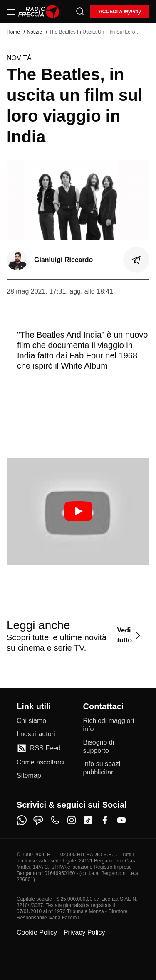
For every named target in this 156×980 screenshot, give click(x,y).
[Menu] (11, 12)
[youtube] (121, 820)
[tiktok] (88, 820)
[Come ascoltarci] (41, 762)
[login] (120, 12)
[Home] (39, 12)
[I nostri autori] (36, 734)
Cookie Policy (37, 932)
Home (13, 32)
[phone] (55, 820)
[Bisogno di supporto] (111, 747)
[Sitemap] (29, 776)
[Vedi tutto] (130, 636)
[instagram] (72, 820)
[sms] (38, 820)
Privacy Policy (84, 932)
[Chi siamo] (31, 721)
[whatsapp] (22, 820)
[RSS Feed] (39, 748)
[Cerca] (80, 12)
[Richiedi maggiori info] (111, 725)
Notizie (34, 32)
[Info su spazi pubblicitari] (111, 768)
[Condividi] (136, 260)
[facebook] (105, 820)
